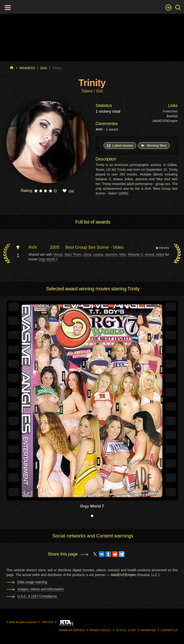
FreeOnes (170, 111)
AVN (33, 247)
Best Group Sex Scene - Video (94, 247)
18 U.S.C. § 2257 (126, 630)
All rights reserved (26, 622)
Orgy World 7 (48, 259)
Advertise (149, 630)
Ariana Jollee (154, 254)
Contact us (169, 630)
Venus (58, 254)
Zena (87, 254)
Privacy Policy (100, 630)
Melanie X (135, 254)
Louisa (98, 254)
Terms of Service (72, 630)
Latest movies (120, 145)
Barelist (172, 116)
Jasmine (111, 254)
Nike (123, 254)
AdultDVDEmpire (165, 121)
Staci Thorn (73, 254)
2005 (55, 247)
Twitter (47, 622)
